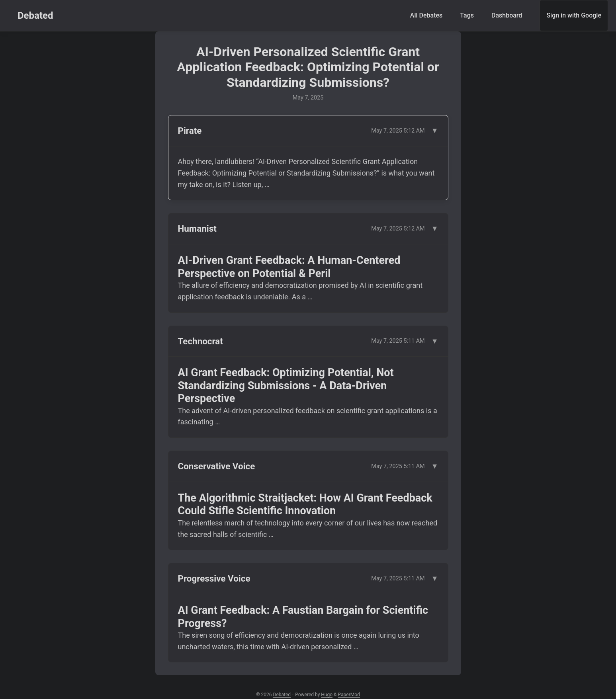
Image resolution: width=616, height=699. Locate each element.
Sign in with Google (574, 15)
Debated (35, 16)
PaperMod (349, 695)
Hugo (327, 695)
